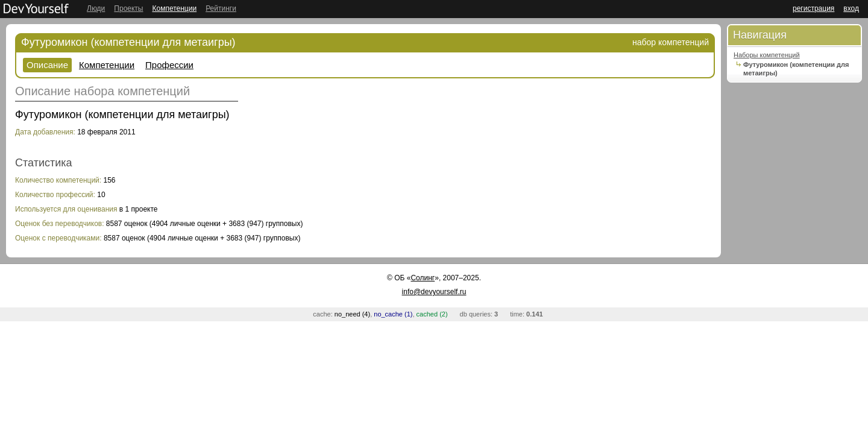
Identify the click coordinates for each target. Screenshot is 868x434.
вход (851, 8)
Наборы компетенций (767, 55)
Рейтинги (221, 8)
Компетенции (174, 8)
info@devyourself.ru (434, 292)
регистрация (813, 8)
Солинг (423, 278)
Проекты (128, 8)
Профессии (169, 65)
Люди (96, 8)
